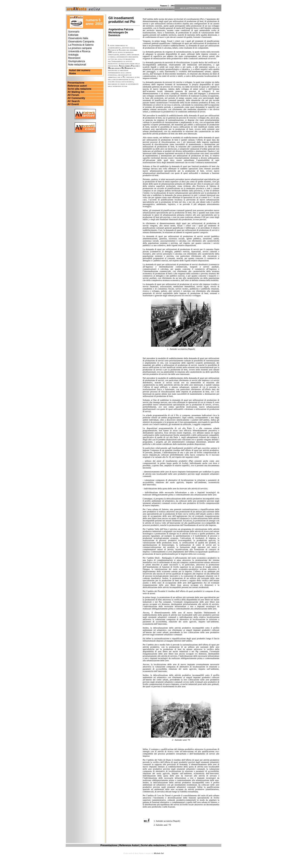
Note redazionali (77, 65)
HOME (183, 845)
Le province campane (80, 48)
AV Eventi (73, 104)
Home (72, 73)
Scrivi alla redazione (79, 89)
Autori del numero (79, 70)
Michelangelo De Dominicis (118, 34)
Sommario (74, 32)
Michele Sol (159, 853)
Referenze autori (77, 86)
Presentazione (76, 83)
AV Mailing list (76, 92)
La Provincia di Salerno (81, 45)
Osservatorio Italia (78, 38)
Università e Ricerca (79, 51)
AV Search (73, 101)
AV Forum (73, 95)
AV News (172, 845)
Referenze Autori (129, 845)
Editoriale (73, 35)
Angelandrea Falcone (121, 29)
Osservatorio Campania (81, 42)
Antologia (73, 55)
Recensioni (74, 58)
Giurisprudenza (76, 61)
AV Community (76, 98)
